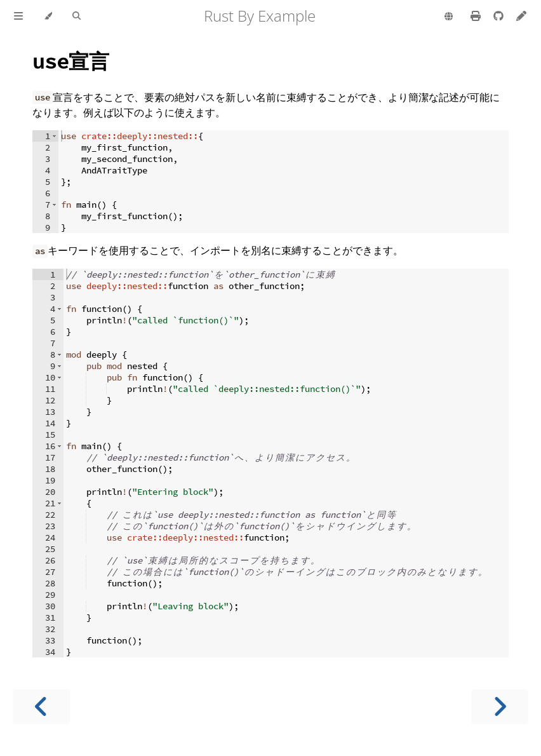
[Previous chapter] (41, 707)
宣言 (71, 61)
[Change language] (449, 17)
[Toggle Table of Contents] (18, 17)
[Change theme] (48, 17)
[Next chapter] (500, 707)
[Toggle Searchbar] (77, 17)
